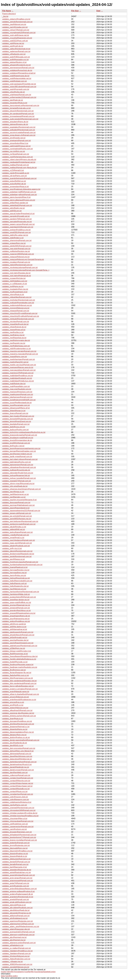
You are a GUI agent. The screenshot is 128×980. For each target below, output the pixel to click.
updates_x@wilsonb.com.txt (14, 54)
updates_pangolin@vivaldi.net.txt (16, 216)
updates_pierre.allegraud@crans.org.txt (19, 200)
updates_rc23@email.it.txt (13, 170)
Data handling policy (9, 976)
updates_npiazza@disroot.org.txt (16, 257)
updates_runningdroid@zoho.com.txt (17, 149)
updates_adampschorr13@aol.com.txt (18, 924)
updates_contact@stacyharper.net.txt (18, 783)
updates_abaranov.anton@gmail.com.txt (19, 943)
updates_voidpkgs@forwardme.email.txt (19, 73)
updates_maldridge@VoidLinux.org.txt (18, 381)
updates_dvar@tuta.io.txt (13, 719)
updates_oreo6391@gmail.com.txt (16, 232)
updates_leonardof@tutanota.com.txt (18, 419)
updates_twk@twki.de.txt (13, 100)
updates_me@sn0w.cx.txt (13, 332)
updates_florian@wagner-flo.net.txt (17, 673)
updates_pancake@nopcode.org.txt (17, 222)
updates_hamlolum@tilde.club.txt (16, 594)
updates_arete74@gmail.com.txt (16, 883)
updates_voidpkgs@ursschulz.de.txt (17, 70)
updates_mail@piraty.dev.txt (14, 384)
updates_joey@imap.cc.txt (13, 492)
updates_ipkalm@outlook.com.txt (16, 546)
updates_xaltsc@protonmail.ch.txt (16, 49)
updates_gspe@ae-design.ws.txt (16, 600)
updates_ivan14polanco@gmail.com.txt (19, 540)
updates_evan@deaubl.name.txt (16, 692)
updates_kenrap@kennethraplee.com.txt (19, 451)
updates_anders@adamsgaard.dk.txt (18, 894)
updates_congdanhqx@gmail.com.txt (18, 794)
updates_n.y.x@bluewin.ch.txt (15, 284)
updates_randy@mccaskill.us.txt (16, 173)
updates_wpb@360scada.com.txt (16, 57)
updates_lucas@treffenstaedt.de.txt (17, 403)
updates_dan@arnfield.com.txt (15, 773)
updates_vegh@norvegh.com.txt (16, 89)
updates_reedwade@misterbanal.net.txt (19, 162)
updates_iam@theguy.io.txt (13, 559)
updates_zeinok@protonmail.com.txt (17, 22)
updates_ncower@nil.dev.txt (14, 278)
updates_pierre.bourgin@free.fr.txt (16, 197)
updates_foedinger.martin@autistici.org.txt (20, 667)
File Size (75, 11)
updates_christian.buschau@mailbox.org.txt (20, 816)
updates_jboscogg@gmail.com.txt (16, 503)
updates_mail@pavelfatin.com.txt (16, 386)
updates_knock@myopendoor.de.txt (17, 440)
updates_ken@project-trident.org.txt (17, 454)
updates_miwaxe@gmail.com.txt (16, 311)
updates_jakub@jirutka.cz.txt (14, 527)
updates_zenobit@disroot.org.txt (16, 967)
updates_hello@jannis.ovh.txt (14, 583)
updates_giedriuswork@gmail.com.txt (18, 632)
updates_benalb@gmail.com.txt (15, 864)
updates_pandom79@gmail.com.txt (17, 219)
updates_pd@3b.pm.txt (12, 211)
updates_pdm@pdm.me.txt (13, 208)
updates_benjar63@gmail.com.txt (16, 862)
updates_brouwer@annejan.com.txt (17, 832)
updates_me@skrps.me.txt (13, 335)
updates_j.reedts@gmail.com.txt (16, 535)
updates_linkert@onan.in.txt (14, 411)
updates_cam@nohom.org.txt (14, 829)
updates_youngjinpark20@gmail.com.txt (19, 33)
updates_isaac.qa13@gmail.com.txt (17, 543)
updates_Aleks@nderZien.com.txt (16, 959)
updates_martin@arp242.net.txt (15, 362)
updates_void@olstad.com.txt (14, 81)
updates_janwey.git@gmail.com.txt (17, 513)
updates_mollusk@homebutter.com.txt (18, 303)
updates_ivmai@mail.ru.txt (13, 538)
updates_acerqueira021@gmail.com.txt (18, 932)
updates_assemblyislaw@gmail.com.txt (18, 875)
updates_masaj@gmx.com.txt (15, 357)
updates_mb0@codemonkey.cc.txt (16, 349)
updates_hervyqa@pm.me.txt (14, 573)
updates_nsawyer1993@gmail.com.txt (18, 254)
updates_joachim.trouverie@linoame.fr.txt (19, 500)
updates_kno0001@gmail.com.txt (16, 443)
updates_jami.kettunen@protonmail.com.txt (20, 521)
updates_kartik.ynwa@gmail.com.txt (17, 457)
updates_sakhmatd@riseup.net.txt (16, 146)
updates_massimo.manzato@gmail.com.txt (20, 354)
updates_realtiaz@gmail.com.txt (16, 165)
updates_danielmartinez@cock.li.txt (17, 764)
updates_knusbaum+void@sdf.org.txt (18, 438)
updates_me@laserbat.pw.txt (14, 338)
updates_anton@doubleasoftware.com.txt (19, 889)
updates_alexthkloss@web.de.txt (16, 910)
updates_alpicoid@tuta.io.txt (14, 905)
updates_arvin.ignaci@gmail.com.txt (17, 878)
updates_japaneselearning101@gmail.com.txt (21, 511)
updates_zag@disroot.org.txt (14, 24)
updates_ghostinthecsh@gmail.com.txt (18, 635)
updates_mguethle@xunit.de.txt (15, 324)
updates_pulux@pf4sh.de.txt (14, 184)
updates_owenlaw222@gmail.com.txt (18, 227)
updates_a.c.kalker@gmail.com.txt (16, 948)
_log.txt (5, 16)
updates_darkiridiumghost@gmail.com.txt (19, 762)
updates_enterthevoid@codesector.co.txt (19, 700)
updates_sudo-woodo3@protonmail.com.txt (20, 119)
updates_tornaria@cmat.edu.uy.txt (16, 108)
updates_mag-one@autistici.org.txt (17, 389)
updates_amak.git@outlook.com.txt (17, 902)
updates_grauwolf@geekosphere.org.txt (19, 613)
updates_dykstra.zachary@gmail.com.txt (19, 716)
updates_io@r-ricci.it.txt (12, 548)
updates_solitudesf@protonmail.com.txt (19, 130)
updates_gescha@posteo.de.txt (15, 640)
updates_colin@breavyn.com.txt (16, 800)
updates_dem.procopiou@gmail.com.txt (19, 748)
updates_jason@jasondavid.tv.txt (16, 508)
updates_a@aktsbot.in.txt (13, 945)
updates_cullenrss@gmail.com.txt (16, 775)
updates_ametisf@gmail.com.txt (16, 899)
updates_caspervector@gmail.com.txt (18, 827)
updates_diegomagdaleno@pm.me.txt (18, 732)
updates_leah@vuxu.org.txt (14, 427)
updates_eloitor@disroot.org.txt (15, 708)
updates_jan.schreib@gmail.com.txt (17, 516)
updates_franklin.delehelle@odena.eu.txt (19, 659)
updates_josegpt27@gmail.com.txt (17, 481)
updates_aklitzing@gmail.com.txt (16, 916)
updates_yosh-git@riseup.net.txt (16, 35)
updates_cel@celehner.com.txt (15, 824)
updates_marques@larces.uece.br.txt (18, 367)
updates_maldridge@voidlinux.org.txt (18, 376)
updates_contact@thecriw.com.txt (16, 781)
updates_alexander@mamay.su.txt (17, 913)
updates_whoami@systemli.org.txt (16, 65)
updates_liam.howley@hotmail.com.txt (18, 416)
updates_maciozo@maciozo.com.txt (17, 392)
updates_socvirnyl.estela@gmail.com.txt (19, 132)
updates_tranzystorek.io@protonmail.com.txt (21, 105)
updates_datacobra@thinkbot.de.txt (17, 759)
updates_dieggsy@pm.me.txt (14, 735)
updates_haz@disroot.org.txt (14, 589)
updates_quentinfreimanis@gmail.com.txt (19, 178)
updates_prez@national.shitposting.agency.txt (21, 189)
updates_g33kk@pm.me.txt (14, 648)
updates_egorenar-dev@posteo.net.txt (18, 713)
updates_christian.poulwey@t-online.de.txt (20, 813)
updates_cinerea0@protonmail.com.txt (18, 808)
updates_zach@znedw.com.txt (15, 27)
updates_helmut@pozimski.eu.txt (16, 578)
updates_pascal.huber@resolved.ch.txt (18, 214)
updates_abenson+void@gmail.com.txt (18, 935)
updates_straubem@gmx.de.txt (15, 122)
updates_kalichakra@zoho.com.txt (16, 462)
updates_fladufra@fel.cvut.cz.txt (16, 675)
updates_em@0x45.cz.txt (13, 705)
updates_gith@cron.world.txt (14, 624)
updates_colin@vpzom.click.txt (15, 797)
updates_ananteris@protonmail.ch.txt (18, 897)
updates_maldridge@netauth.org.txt (17, 378)
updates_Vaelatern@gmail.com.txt (16, 954)
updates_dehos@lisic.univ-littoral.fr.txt (18, 751)
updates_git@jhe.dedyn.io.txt (14, 627)
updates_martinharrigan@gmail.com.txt (18, 359)
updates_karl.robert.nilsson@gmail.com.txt (20, 459)
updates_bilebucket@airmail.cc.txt (16, 859)
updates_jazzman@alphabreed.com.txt (18, 505)
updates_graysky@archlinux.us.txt (16, 610)
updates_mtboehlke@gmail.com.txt (17, 297)
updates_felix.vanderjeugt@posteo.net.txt (19, 681)
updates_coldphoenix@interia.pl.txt (17, 802)
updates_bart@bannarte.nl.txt (15, 867)
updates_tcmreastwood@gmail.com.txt (18, 116)
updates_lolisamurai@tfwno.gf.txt (16, 408)
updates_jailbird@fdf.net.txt (14, 529)
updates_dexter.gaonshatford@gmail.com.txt (21, 740)
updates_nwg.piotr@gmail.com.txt (16, 249)
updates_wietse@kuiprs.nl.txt (14, 62)
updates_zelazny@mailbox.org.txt (16, 19)
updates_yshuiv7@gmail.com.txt (16, 30)
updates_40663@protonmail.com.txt (17, 964)
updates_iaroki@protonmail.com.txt (17, 556)
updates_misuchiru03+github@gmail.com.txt (21, 316)
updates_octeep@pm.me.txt (14, 243)
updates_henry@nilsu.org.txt (14, 575)
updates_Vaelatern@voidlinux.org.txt (17, 951)
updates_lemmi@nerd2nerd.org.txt (17, 421)
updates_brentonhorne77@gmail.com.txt (19, 837)
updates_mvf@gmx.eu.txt (13, 286)
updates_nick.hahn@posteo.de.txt (16, 273)
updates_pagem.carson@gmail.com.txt (18, 224)
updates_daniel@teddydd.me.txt (16, 767)
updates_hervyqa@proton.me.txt (16, 570)
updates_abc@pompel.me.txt (14, 937)
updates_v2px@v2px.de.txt (13, 92)
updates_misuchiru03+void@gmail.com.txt (20, 313)
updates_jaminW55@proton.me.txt (17, 519)
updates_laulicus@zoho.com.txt (15, 430)
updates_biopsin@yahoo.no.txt (15, 854)
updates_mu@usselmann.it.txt (15, 292)
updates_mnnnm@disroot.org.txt (16, 308)
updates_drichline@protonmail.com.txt (18, 724)
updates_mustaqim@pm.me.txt (15, 289)
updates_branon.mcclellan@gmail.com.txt (20, 840)
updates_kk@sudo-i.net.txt (13, 446)
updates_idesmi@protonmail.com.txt (17, 551)
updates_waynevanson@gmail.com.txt (18, 68)
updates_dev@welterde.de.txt (15, 743)
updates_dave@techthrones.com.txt (17, 756)
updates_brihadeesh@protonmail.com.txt (19, 835)
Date (98, 11)
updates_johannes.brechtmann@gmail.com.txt (21, 489)
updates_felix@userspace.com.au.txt (18, 678)
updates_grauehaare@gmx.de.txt (16, 616)
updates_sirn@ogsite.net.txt (14, 138)
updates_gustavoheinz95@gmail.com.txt (19, 597)
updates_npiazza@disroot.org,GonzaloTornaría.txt (23, 259)
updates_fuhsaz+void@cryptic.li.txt (17, 651)
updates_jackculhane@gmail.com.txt (17, 532)
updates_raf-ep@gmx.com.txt (14, 176)
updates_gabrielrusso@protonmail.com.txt (20, 646)
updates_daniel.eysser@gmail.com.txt (18, 770)
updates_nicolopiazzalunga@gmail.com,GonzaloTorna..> (26, 270)
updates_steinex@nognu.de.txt (15, 124)
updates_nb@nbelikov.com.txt (15, 281)
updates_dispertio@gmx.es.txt (15, 729)
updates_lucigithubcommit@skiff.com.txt (19, 400)
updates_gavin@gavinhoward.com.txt (18, 643)
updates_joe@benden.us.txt (14, 497)
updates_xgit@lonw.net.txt (13, 43)
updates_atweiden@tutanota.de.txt (17, 870)
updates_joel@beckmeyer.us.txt (15, 494)
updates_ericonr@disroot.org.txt (16, 697)
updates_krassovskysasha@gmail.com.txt (20, 435)
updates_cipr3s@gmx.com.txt (15, 805)
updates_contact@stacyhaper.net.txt (17, 786)
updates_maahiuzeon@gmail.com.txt (18, 394)
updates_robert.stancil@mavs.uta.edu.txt (19, 160)
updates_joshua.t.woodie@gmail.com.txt (19, 478)
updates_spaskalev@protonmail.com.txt (19, 127)
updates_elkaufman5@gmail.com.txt (17, 710)
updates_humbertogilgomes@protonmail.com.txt (22, 565)
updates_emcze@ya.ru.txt (13, 702)
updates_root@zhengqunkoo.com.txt (17, 157)
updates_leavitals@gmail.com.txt (16, 424)
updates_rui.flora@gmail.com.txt (16, 154)
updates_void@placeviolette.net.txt (17, 78)
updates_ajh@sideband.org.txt (15, 918)
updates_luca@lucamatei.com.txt (16, 405)
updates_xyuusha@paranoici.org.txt (17, 38)
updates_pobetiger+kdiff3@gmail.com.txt (19, 192)
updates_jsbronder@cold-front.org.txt (18, 473)
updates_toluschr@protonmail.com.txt (18, 111)
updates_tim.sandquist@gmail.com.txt (18, 114)
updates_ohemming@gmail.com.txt (17, 240)
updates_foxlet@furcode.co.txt (15, 662)
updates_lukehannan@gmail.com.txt (17, 397)
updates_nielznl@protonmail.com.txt (17, 265)
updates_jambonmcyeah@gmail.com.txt (19, 524)
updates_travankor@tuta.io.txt (15, 103)
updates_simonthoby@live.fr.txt (15, 143)
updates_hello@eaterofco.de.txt (15, 586)
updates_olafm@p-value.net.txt (15, 235)
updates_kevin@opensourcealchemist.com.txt (21, 448)
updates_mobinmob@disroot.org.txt (17, 305)
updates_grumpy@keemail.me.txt (16, 605)
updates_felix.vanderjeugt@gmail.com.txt (19, 683)
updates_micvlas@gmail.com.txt (16, 322)
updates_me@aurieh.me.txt (14, 343)
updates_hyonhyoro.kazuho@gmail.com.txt (20, 562)
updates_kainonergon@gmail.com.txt (18, 465)
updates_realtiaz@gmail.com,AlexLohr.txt (19, 168)
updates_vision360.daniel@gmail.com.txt (19, 87)
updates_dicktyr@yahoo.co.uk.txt (16, 737)
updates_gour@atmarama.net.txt (16, 619)
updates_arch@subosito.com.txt (16, 886)
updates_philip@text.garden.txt (15, 203)
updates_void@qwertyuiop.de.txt (16, 76)
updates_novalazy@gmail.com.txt (16, 262)
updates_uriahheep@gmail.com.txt (17, 95)
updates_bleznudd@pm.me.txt (15, 848)
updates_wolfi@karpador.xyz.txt (15, 60)
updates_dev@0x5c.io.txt (13, 745)
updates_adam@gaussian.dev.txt (16, 929)
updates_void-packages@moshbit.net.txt (19, 84)
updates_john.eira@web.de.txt (15, 486)
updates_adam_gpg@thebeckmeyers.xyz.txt (21, 926)
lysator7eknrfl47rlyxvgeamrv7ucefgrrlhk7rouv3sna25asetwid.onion (28, 972)
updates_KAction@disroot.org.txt (16, 956)
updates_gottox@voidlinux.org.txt (16, 621)
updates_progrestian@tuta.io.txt (15, 187)
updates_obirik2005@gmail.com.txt (17, 246)
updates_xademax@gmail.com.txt (16, 51)
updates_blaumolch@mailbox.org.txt (17, 851)
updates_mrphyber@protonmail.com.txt (19, 300)
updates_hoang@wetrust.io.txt (15, 567)
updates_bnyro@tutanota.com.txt (16, 845)
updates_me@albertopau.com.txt (16, 346)
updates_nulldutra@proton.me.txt (16, 251)
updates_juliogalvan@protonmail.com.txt (19, 467)
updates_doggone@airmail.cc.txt (16, 727)
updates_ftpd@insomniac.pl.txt (15, 654)
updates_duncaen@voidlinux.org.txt (17, 721)
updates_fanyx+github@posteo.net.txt (18, 686)
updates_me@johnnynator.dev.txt (16, 340)
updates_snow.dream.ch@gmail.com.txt (19, 135)
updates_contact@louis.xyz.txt (15, 791)
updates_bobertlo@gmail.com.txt (16, 843)
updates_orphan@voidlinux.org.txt (16, 230)
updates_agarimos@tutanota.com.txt (17, 921)
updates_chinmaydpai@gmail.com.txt (18, 821)
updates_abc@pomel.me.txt (14, 940)
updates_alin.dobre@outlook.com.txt (17, 908)
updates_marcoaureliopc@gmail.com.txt (19, 370)
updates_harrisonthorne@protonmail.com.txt (21, 592)
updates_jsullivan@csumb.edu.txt (16, 470)
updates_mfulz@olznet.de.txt (14, 327)
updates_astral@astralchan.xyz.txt (16, 872)
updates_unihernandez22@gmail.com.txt (19, 97)
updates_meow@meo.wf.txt (14, 330)
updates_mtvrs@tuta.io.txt (13, 295)
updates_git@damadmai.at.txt (15, 629)
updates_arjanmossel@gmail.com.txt (18, 881)
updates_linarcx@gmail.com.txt (15, 413)
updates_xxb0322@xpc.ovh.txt (15, 41)
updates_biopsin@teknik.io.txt (15, 856)
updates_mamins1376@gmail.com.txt (18, 373)
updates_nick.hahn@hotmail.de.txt (17, 276)
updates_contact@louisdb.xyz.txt (16, 789)
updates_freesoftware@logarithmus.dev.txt (20, 656)
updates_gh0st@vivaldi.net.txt (15, 638)
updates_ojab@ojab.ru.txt (13, 238)
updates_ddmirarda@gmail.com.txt (17, 754)
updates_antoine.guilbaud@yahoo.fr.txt (18, 891)
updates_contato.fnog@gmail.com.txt (18, 778)
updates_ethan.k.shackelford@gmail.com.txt (21, 694)
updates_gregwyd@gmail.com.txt (16, 608)
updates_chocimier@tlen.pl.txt (15, 819)
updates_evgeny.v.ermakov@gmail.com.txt (20, 689)
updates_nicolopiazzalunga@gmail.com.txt (20, 267)
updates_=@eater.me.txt (12, 962)
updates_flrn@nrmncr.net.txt (14, 670)
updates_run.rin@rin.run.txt (14, 151)
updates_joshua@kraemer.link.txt (16, 475)
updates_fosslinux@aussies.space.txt (18, 665)
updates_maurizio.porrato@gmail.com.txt (19, 351)
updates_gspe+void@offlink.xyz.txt (17, 602)
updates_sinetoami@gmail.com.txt (16, 141)
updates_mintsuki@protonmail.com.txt (18, 319)
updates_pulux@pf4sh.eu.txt (14, 181)
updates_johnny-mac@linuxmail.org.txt (18, 484)
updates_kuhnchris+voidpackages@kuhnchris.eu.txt (24, 432)
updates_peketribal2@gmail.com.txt (17, 205)
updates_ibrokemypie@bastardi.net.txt (18, 554)
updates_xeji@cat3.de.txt (13, 46)
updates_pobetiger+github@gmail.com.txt (19, 195)
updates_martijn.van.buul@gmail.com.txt (19, 365)
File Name (7, 11)
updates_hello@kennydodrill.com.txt (17, 581)
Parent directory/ (9, 14)
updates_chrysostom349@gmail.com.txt (19, 810)
